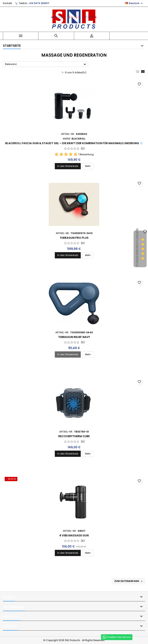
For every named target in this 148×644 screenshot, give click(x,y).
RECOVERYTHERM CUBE (74, 436)
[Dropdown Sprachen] (134, 3)
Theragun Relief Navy (74, 337)
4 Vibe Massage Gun (74, 535)
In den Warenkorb (68, 166)
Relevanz (46, 64)
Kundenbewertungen (137, 247)
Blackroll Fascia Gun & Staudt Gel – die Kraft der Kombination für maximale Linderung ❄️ (74, 143)
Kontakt (7, 3)
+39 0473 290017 (39, 3)
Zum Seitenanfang (129, 581)
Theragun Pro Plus (74, 238)
